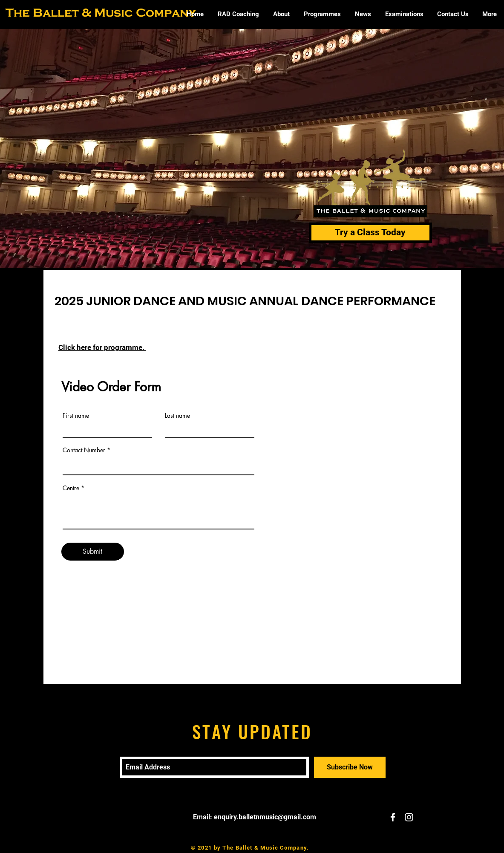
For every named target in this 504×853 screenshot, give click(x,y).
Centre (71, 488)
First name (76, 416)
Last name (177, 416)
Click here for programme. (102, 347)
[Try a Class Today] (370, 233)
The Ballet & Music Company (101, 13)
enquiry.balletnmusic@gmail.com (265, 817)
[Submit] (93, 552)
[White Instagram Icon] (409, 817)
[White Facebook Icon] (393, 817)
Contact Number (84, 450)
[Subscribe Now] (350, 767)
